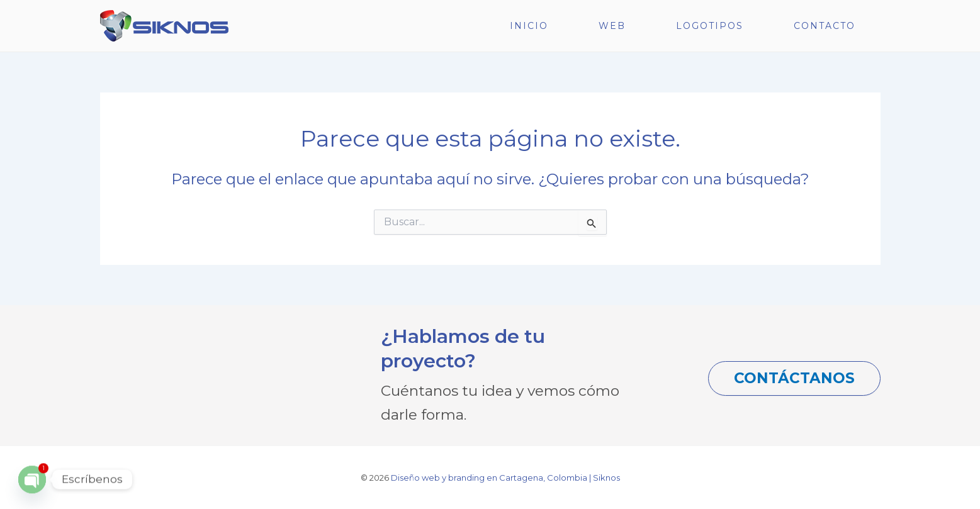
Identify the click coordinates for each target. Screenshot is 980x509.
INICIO (529, 26)
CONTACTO (825, 26)
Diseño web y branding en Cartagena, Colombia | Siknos (505, 478)
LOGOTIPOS (710, 26)
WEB (612, 26)
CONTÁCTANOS (794, 378)
